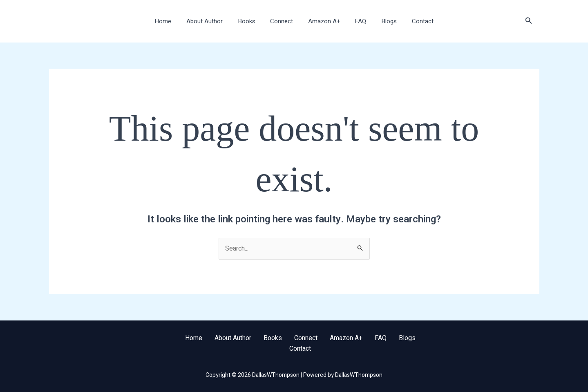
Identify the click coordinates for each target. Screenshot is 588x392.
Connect (283, 21)
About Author (211, 21)
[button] (529, 21)
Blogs (382, 21)
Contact (413, 21)
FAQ (357, 21)
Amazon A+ (323, 21)
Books (251, 21)
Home (173, 21)
